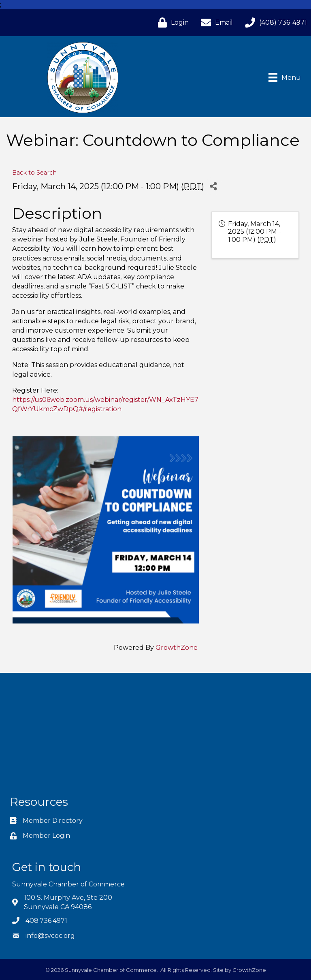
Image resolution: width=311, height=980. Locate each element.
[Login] (171, 22)
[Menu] (285, 77)
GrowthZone (177, 648)
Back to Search (34, 173)
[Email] (215, 22)
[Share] (213, 186)
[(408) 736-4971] (274, 22)
